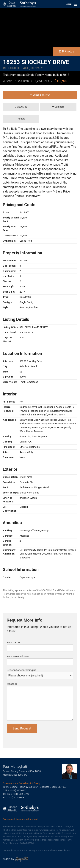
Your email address (18, 656)
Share (21, 119)
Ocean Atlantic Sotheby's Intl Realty (22, 783)
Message (12, 684)
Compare (58, 107)
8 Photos (66, 51)
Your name (13, 642)
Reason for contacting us (21, 670)
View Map (21, 107)
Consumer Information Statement (21, 819)
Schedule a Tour (40, 95)
